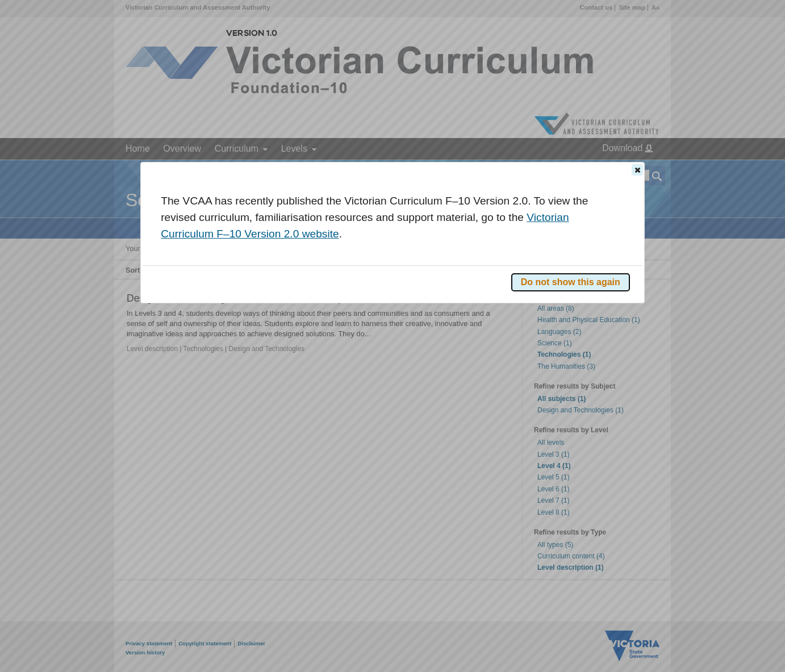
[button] (637, 170)
